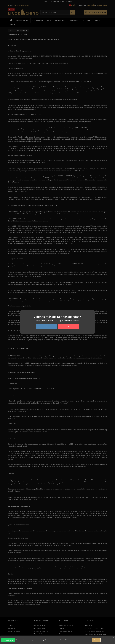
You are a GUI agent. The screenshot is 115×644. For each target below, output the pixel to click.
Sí (46, 326)
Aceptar (96, 640)
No (69, 326)
